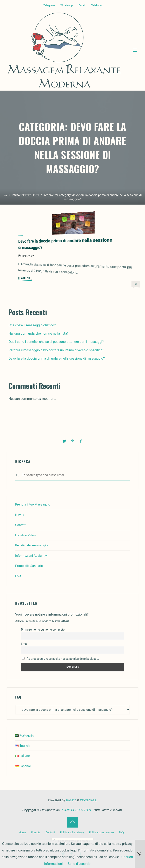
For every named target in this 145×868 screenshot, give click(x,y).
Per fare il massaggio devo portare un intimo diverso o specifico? (56, 350)
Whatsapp (67, 5)
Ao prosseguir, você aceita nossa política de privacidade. (60, 658)
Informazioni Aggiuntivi (32, 555)
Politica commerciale (103, 832)
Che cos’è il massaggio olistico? (32, 325)
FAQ (18, 576)
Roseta (71, 801)
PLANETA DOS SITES (76, 811)
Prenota (34, 832)
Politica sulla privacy (72, 832)
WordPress (88, 801)
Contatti (21, 525)
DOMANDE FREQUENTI (26, 196)
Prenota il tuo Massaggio (34, 504)
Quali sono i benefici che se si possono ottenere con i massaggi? (56, 342)
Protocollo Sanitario (30, 566)
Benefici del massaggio (32, 545)
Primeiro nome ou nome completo (43, 630)
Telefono (96, 5)
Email (82, 5)
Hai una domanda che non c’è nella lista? (38, 334)
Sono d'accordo (79, 864)
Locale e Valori (26, 535)
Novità (20, 515)
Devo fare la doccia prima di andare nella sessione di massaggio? (57, 359)
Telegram (49, 5)
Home (20, 832)
